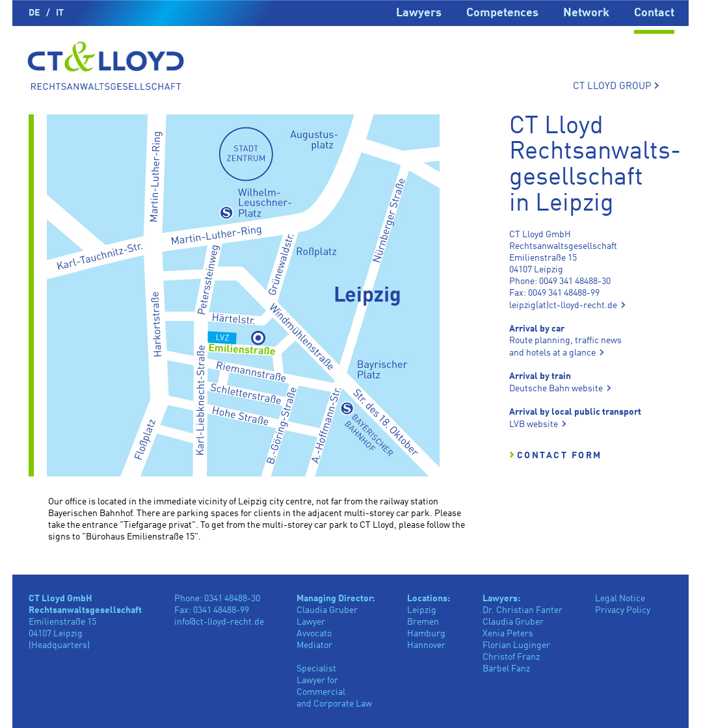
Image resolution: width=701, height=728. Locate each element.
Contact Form (560, 456)
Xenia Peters (508, 634)
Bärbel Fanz (506, 669)
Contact (654, 13)
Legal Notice (620, 599)
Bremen (423, 622)
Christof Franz (511, 657)
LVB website (534, 424)
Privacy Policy (623, 610)
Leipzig (422, 610)
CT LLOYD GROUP (616, 86)
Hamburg (426, 634)
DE (34, 13)
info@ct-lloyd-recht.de (219, 622)
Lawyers (419, 13)
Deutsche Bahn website (556, 389)
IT (60, 13)
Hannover (426, 645)
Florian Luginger (516, 645)
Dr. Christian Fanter (522, 610)
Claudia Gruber (513, 622)
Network (586, 13)
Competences (502, 13)
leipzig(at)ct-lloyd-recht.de (563, 305)
